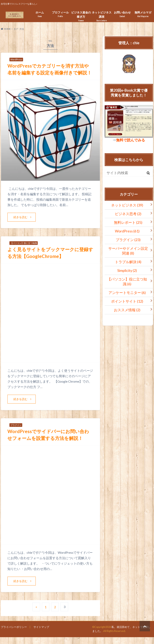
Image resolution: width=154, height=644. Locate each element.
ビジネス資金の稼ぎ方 (81, 16)
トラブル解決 (128, 262)
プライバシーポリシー (14, 634)
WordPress (127, 231)
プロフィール (60, 14)
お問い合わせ (122, 14)
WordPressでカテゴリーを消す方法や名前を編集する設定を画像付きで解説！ (49, 72)
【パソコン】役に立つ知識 (127, 281)
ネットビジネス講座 (102, 16)
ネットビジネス (127, 205)
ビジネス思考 (128, 214)
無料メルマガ (143, 14)
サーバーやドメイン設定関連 (128, 251)
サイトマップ (41, 634)
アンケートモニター (127, 293)
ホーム (40, 14)
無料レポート (128, 222)
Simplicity (127, 270)
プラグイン (128, 240)
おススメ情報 (127, 310)
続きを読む (20, 224)
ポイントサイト (127, 301)
